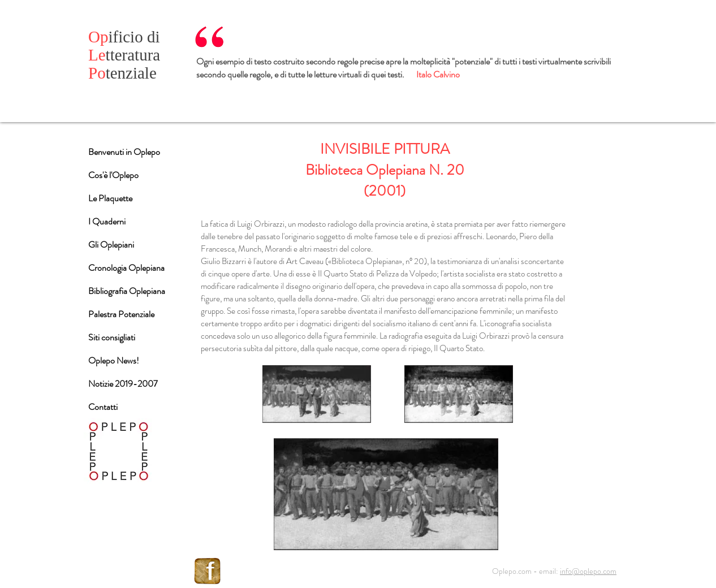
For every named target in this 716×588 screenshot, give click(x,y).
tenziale (122, 73)
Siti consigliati (112, 337)
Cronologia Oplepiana (126, 268)
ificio (118, 37)
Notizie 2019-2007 (123, 384)
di (154, 37)
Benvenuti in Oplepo (124, 152)
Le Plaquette (110, 198)
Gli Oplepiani (111, 245)
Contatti (103, 407)
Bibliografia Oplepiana (127, 291)
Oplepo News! (114, 360)
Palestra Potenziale (121, 314)
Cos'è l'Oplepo (113, 175)
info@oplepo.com (588, 571)
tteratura (124, 55)
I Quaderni (107, 221)
